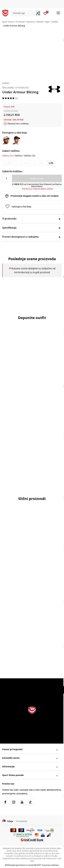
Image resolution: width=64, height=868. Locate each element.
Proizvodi (20, 22)
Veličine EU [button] (7, 156)
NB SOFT (38, 865)
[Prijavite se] (45, 13)
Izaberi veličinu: (11, 151)
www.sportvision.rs (19, 865)
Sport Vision (8, 22)
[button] (26, 13)
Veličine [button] (18, 156)
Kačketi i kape (43, 22)
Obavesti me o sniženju (18, 124)
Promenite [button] (22, 821)
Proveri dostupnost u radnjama (31, 237)
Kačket (55, 22)
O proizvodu (31, 219)
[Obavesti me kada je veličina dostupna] (8, 163)
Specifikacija (31, 228)
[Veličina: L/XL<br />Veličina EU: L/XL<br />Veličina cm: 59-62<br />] (51, 163)
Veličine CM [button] (29, 156)
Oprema (30, 22)
